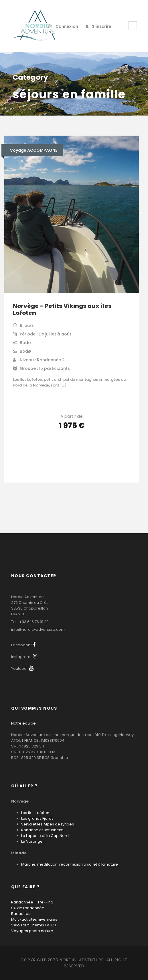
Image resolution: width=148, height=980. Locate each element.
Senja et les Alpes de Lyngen (48, 824)
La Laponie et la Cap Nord (45, 836)
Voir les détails (72, 442)
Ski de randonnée (28, 908)
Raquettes (21, 914)
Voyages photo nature (32, 931)
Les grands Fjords (37, 818)
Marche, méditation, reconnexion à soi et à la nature (70, 864)
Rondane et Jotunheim (42, 830)
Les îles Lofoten (35, 813)
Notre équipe (23, 723)
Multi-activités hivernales (34, 919)
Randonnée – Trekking (32, 902)
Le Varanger (33, 841)
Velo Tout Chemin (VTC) (33, 925)
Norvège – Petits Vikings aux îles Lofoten (62, 309)
